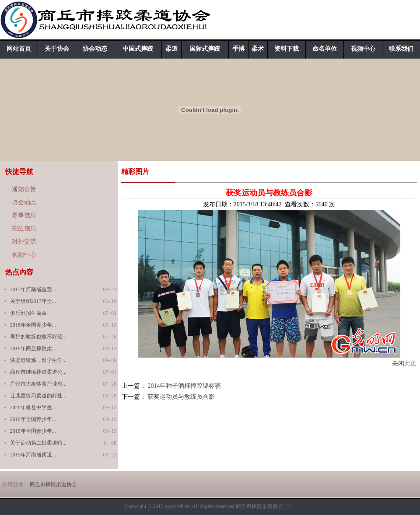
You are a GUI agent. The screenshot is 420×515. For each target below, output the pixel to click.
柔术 (258, 49)
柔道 (171, 49)
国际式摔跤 (205, 49)
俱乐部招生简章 (28, 313)
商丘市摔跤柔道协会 (53, 484)
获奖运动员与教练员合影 (181, 397)
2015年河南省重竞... (33, 289)
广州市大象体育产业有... (38, 384)
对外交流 (24, 242)
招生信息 (24, 228)
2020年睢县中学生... (33, 407)
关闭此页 (404, 364)
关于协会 (57, 49)
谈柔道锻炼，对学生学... (38, 360)
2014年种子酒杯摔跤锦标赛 (184, 386)
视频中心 (363, 49)
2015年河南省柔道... (33, 455)
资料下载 (287, 49)
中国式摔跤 (138, 49)
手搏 (238, 49)
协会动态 (95, 49)
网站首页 (19, 49)
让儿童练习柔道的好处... (38, 396)
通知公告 (24, 189)
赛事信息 (24, 215)
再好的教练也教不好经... (38, 337)
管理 (290, 506)
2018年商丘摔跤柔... (33, 348)
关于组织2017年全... (33, 301)
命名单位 (325, 49)
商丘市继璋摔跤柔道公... (38, 372)
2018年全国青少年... (33, 325)
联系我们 (401, 49)
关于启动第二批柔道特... (38, 443)
